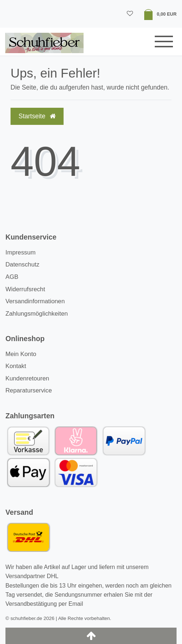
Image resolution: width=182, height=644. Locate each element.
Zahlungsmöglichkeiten (37, 314)
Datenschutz (22, 264)
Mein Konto (21, 354)
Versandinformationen (35, 301)
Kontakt (16, 366)
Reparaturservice (29, 390)
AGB (12, 277)
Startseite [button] (37, 116)
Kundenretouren (27, 378)
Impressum (21, 252)
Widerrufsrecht (25, 289)
